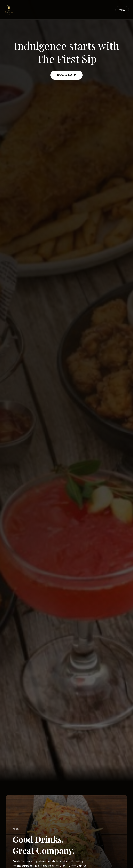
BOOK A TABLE (66, 75)
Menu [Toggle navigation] (122, 10)
